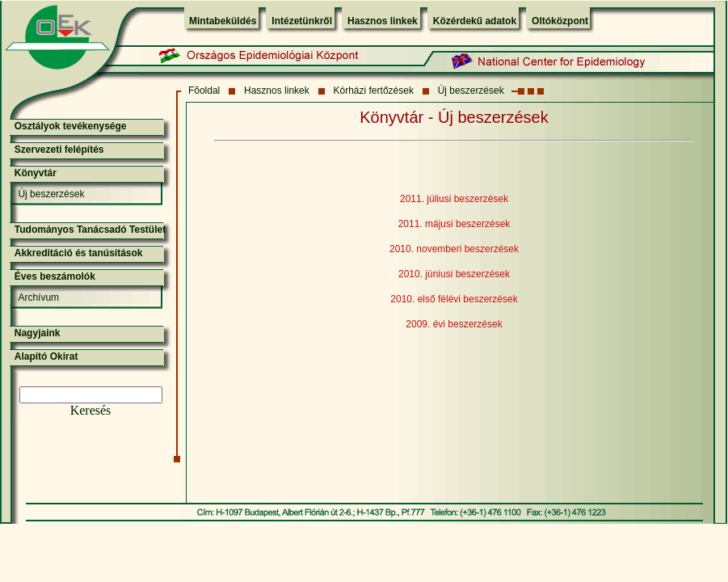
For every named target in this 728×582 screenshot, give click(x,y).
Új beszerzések (471, 91)
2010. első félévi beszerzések (454, 299)
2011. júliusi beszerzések (454, 199)
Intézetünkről (302, 21)
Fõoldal (204, 91)
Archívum (38, 297)
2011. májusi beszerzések (454, 224)
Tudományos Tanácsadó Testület (90, 230)
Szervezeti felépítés (59, 150)
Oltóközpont (560, 21)
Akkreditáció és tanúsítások (79, 253)
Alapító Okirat (46, 356)
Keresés (91, 410)
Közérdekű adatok (475, 21)
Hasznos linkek (383, 21)
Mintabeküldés (223, 21)
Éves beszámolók (55, 276)
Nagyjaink (38, 333)
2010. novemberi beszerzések (454, 249)
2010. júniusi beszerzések (454, 274)
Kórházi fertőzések (374, 91)
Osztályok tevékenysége (71, 126)
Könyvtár (36, 173)
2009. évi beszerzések (454, 324)
